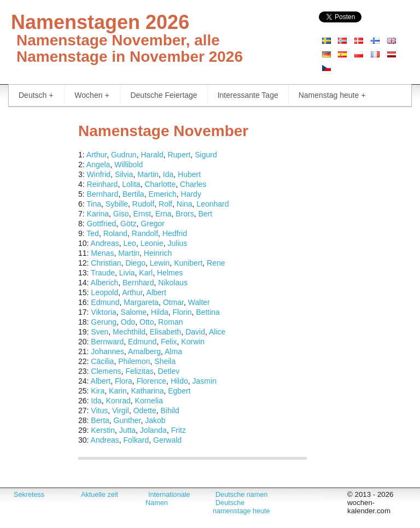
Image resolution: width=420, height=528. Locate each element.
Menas (102, 253)
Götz (129, 224)
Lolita (131, 184)
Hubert (189, 174)
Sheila (165, 361)
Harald (152, 155)
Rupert (179, 155)
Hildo (179, 381)
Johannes (107, 351)
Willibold (129, 165)
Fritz (179, 430)
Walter (199, 302)
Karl (146, 273)
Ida (168, 174)
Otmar (173, 302)
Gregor (153, 224)
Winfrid (99, 174)
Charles (193, 184)
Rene (216, 263)
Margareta (141, 302)
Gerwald (167, 440)
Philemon (134, 361)
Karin (118, 391)
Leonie (152, 243)
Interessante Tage (248, 95)
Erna (164, 214)
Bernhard (103, 194)
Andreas (105, 243)
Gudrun (124, 155)
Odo (128, 322)
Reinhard (103, 184)
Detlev (169, 371)
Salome (134, 312)
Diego (135, 263)
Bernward (107, 342)
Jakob (155, 420)
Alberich (105, 283)
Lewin (160, 263)
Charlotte (160, 184)
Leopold (104, 292)
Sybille (117, 204)
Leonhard (212, 204)
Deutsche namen (241, 495)
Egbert (179, 391)
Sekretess (29, 495)
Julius (178, 243)
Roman (170, 322)
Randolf (145, 233)
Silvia (124, 174)
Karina (98, 214)
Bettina (208, 312)
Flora (124, 381)
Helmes (170, 273)
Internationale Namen (168, 499)
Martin (148, 174)
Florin (182, 312)
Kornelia (149, 401)
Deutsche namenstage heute (241, 507)
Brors (185, 214)
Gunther (127, 420)
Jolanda (153, 430)
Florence (151, 381)
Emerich (162, 194)
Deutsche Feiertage (164, 95)
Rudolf (143, 204)
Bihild (170, 410)
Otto (147, 322)
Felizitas (139, 371)
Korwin (193, 342)
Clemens (106, 371)
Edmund (105, 302)
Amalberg (144, 351)
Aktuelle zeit (100, 495)
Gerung (104, 322)
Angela (98, 165)
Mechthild (129, 332)
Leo (130, 243)
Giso (121, 214)
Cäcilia (102, 361)
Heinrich (158, 253)
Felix (169, 342)
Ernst (142, 214)
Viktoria (103, 312)
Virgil (121, 410)
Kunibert (188, 263)
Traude (103, 273)
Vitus (99, 410)
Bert (205, 214)
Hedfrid (175, 233)
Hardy (191, 194)
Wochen (92, 95)
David (195, 332)
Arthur (97, 155)
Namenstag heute (332, 95)
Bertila (133, 194)
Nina (185, 204)
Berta (100, 420)
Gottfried (102, 224)
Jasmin (205, 381)
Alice (217, 332)
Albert (157, 292)
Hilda (160, 312)
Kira (98, 391)
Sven (100, 332)
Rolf (165, 204)
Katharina (148, 391)
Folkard (136, 440)
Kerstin (103, 430)
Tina (94, 204)
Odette (145, 410)
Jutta (127, 430)
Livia (127, 273)
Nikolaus (173, 283)
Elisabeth (166, 332)
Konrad (118, 401)
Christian (106, 263)
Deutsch (36, 95)
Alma (173, 351)
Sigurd (206, 155)
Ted (93, 233)
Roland (115, 233)
